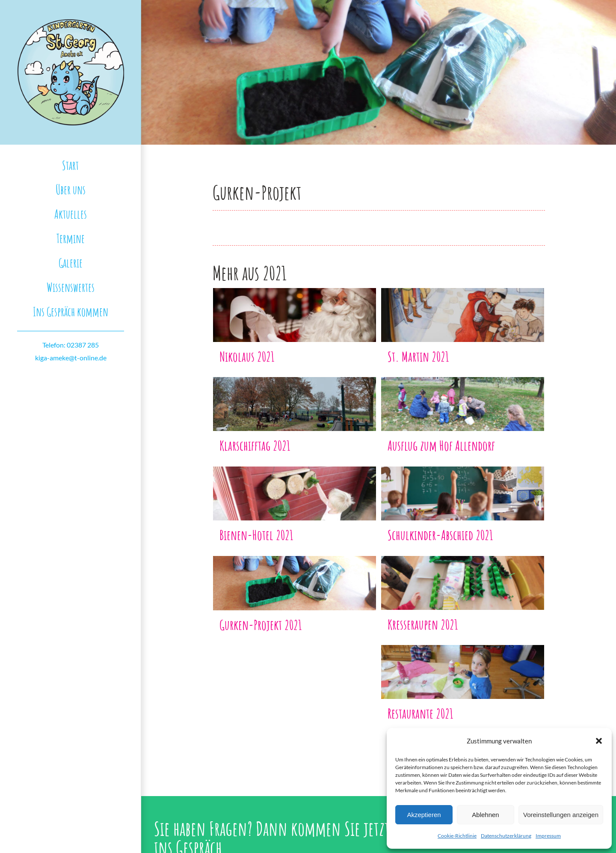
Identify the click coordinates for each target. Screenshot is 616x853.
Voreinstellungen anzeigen (561, 815)
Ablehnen (485, 815)
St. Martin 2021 (418, 356)
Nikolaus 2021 (247, 356)
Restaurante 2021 (421, 713)
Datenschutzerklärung (506, 836)
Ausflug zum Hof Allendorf (441, 445)
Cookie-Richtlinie (457, 836)
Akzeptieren (424, 815)
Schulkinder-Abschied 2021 (440, 535)
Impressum (548, 836)
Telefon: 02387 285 (71, 345)
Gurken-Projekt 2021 (261, 625)
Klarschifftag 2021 (255, 445)
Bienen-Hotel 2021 (256, 535)
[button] (599, 741)
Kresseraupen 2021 (423, 624)
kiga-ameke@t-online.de (71, 358)
